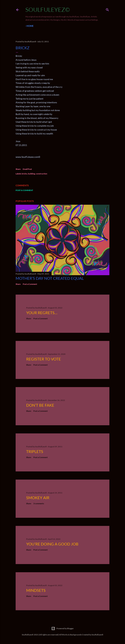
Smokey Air (38, 498)
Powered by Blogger (62, 629)
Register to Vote (44, 359)
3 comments (39, 503)
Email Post (27, 169)
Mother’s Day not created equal (50, 278)
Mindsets (36, 590)
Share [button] (18, 169)
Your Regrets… (42, 313)
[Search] (107, 9)
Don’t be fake (40, 405)
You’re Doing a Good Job (52, 544)
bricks (24, 174)
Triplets (35, 451)
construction (42, 174)
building (31, 174)
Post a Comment (24, 190)
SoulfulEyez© (48, 9)
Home (30, 26)
